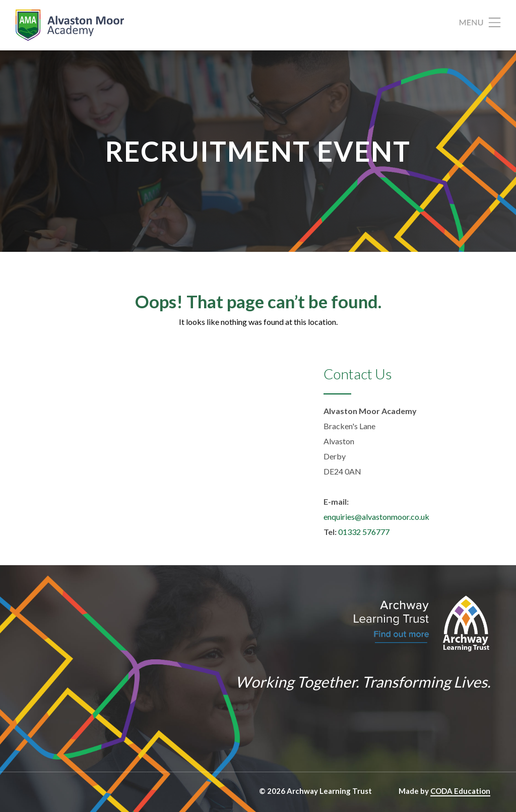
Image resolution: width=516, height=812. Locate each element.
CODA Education (460, 791)
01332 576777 (364, 532)
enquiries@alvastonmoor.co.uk (376, 517)
